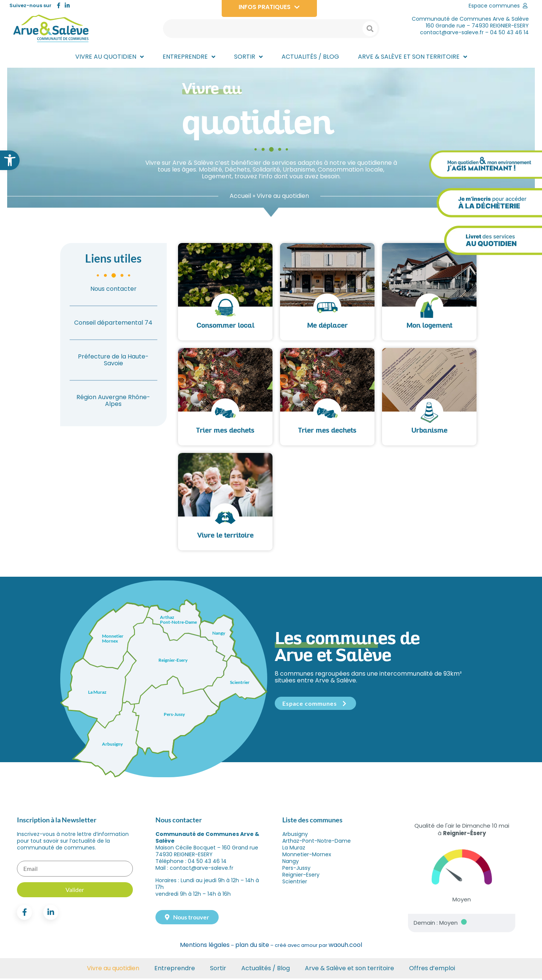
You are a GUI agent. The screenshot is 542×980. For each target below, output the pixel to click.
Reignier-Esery (301, 877)
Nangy (291, 863)
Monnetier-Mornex (307, 856)
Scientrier (295, 883)
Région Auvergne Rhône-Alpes (113, 402)
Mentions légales (205, 947)
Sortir (218, 970)
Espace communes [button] (315, 705)
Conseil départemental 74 (113, 324)
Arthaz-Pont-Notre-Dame (317, 843)
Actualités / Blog (266, 970)
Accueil (240, 198)
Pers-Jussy (296, 870)
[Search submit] (370, 29)
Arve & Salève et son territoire (349, 970)
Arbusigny (295, 836)
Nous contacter (113, 291)
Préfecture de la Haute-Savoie (113, 362)
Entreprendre (175, 970)
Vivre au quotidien (113, 970)
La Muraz (294, 849)
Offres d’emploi (432, 970)
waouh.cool (345, 947)
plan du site (252, 947)
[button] (10, 160)
